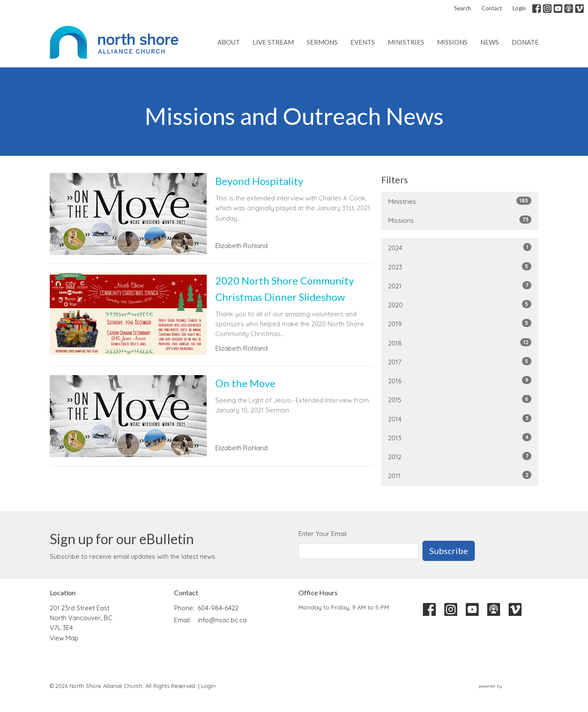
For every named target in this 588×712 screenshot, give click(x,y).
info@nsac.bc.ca (222, 620)
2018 (460, 343)
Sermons (322, 42)
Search (463, 8)
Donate (525, 42)
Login (519, 8)
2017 (460, 362)
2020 (460, 304)
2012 (460, 456)
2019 (460, 323)
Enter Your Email (323, 534)
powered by (509, 686)
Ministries (406, 42)
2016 (460, 380)
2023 (460, 267)
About (229, 42)
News (490, 42)
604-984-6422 (218, 608)
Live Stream (273, 42)
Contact (492, 8)
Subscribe (449, 551)
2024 (460, 247)
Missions (452, 42)
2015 (460, 399)
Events (363, 42)
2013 (460, 438)
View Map (64, 638)
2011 (460, 475)
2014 (460, 419)
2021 (460, 286)
